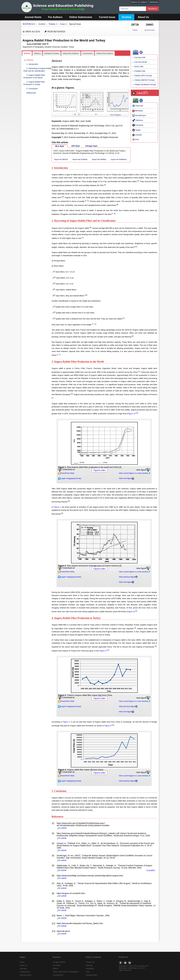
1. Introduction (32, 64)
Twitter (136, 130)
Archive (126, 17)
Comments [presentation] (88, 53)
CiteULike (138, 106)
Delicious (138, 120)
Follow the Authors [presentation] (105, 53)
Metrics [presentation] (37, 53)
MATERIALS (29, 24)
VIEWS (135, 30)
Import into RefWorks (119, 159)
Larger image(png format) (70, 478)
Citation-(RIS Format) (143, 76)
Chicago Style (91, 146)
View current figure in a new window (135, 473)
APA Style (76, 146)
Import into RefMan (99, 159)
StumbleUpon (139, 115)
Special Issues (26, 975)
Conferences (25, 972)
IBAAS (55, 969)
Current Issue (107, 17)
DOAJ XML (139, 67)
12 (108, 650)
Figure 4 (108, 726)
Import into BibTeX (61, 159)
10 (136, 247)
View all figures (116, 115)
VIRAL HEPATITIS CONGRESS (66, 972)
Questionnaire (91, 975)
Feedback (90, 969)
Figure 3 (103, 651)
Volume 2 (53, 24)
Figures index (100, 470)
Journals (23, 969)
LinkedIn (137, 135)
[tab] (27, 53)
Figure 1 (131, 414)
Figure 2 (57, 507)
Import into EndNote (80, 159)
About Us (143, 17)
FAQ (88, 972)
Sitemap (89, 965)
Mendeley (138, 111)
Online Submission (81, 17)
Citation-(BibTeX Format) (144, 80)
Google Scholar (59, 962)
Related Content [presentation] (52, 53)
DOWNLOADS (150, 30)
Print (136, 139)
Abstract (30, 60)
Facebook (138, 125)
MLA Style (60, 146)
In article (62, 828)
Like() (142, 93)
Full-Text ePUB (141, 62)
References (31, 93)
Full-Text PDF (140, 58)
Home (22, 962)
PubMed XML (140, 71)
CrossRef (151, 870)
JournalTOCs (58, 975)
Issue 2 (63, 24)
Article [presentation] (27, 53)
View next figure (126, 478)
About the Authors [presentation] (71, 53)
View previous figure (128, 577)
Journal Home (33, 17)
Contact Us (90, 962)
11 (95, 324)
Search (153, 9)
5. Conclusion (32, 89)
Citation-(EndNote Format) (145, 85)
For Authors (55, 17)
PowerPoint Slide (66, 473)
